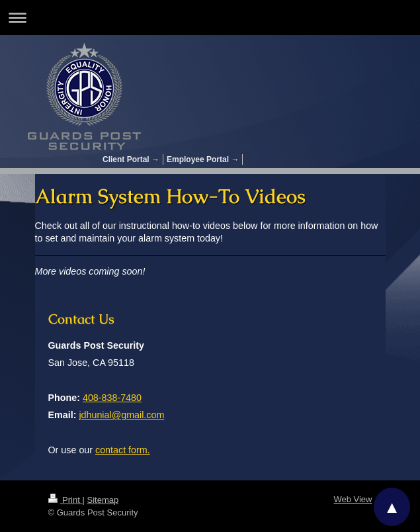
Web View (353, 499)
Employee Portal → (203, 159)
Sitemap (103, 500)
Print (65, 500)
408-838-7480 (112, 398)
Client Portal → (131, 159)
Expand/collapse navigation (210, 18)
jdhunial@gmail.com (121, 415)
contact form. (123, 450)
